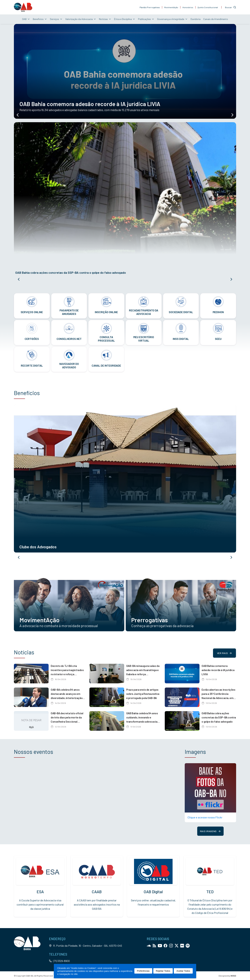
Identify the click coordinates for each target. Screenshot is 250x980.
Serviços (56, 19)
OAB (26, 19)
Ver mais (225, 653)
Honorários (188, 7)
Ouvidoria (195, 19)
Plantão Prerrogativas (150, 7)
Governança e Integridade (172, 19)
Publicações (146, 19)
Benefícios (40, 19)
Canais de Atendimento (216, 19)
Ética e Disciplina (125, 19)
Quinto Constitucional (208, 7)
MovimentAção (171, 7)
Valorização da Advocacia (81, 19)
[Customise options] (231, 7)
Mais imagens (210, 831)
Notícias (105, 19)
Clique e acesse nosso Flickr (205, 817)
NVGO (233, 976)
